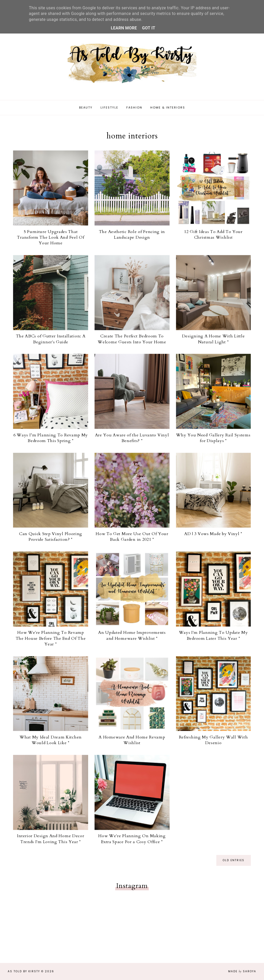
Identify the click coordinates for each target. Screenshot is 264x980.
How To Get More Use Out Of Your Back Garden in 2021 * (132, 537)
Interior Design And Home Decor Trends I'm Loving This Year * (51, 839)
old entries (234, 861)
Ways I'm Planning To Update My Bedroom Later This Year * (213, 636)
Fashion (134, 107)
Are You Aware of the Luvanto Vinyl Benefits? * (132, 438)
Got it (149, 28)
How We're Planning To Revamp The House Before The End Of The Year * (51, 639)
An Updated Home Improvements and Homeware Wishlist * (132, 636)
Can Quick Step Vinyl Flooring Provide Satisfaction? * (51, 537)
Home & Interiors (168, 107)
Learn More (124, 28)
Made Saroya (242, 971)
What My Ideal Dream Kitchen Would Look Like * (51, 740)
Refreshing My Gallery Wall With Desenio (213, 740)
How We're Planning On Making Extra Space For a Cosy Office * (132, 839)
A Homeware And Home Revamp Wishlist (132, 740)
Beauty (86, 107)
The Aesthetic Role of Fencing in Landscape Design (132, 235)
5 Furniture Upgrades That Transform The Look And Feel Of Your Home (51, 238)
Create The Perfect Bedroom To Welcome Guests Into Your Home (132, 339)
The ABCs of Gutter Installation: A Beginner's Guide (51, 339)
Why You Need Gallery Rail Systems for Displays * (213, 438)
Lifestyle (109, 107)
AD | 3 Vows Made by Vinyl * (213, 534)
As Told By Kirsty (24, 971)
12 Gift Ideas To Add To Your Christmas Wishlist (213, 235)
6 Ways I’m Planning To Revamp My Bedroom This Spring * (51, 438)
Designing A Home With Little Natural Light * (213, 339)
